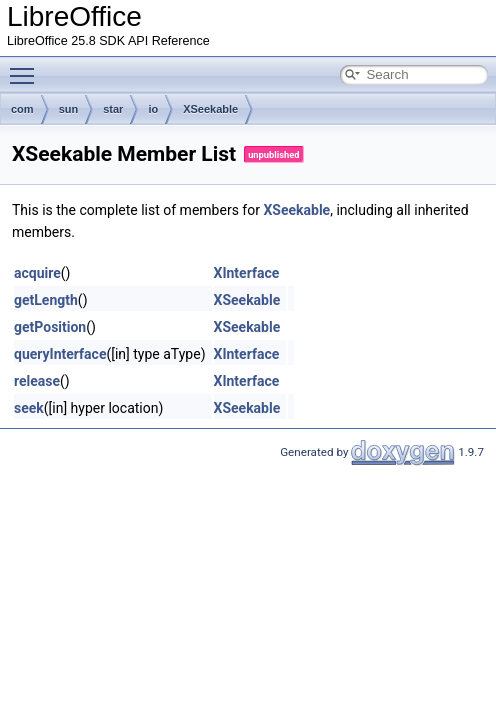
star (113, 109)
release (37, 381)
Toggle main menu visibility (27, 67)
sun (69, 109)
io (153, 109)
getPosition (50, 327)
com (22, 109)
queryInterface (60, 354)
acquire (37, 273)
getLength (46, 300)
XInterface (247, 273)
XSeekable (210, 109)
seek (29, 408)
